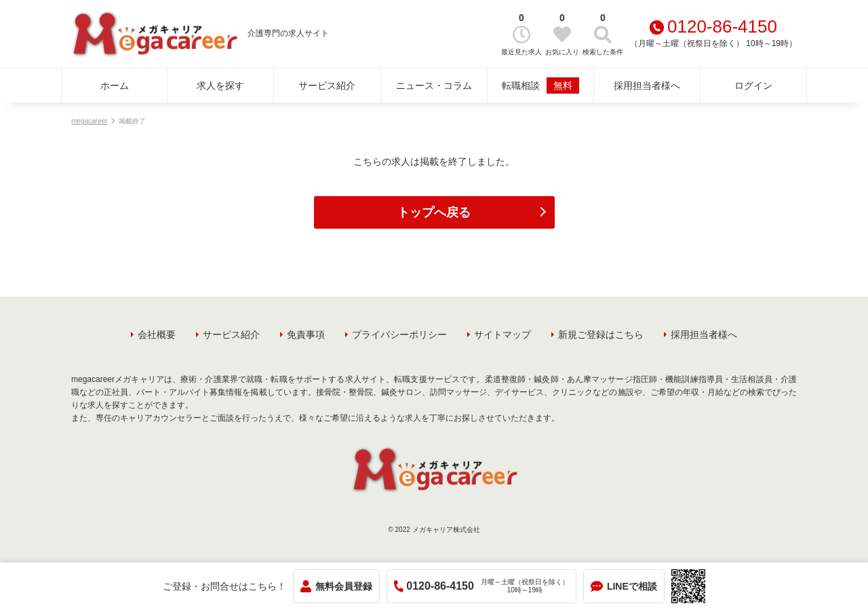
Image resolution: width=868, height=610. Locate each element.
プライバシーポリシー (399, 335)
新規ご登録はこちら (601, 335)
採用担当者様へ (647, 85)
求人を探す (220, 85)
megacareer (89, 121)
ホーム (115, 85)
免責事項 (306, 335)
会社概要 (157, 335)
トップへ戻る (434, 212)
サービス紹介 (327, 85)
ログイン (753, 85)
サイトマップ (502, 335)
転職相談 (540, 85)
